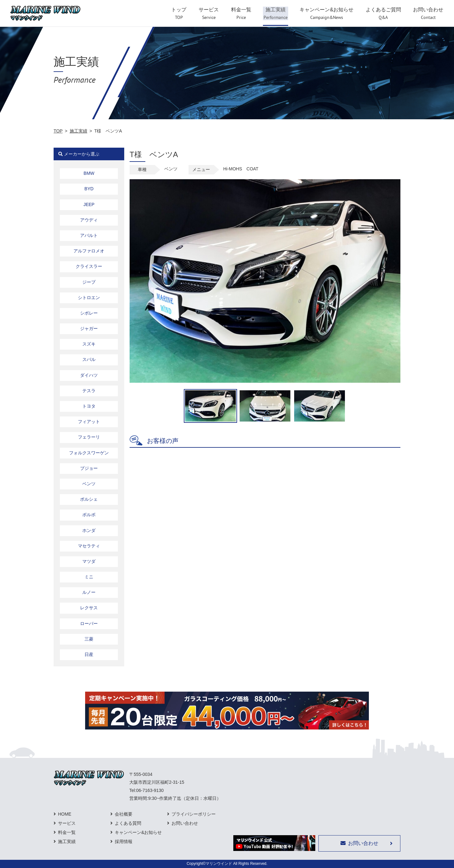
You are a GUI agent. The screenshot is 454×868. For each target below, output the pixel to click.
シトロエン (89, 298)
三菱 (89, 639)
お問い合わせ (185, 823)
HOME (65, 814)
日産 (89, 654)
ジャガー (89, 328)
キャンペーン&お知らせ (138, 832)
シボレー (89, 313)
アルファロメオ (89, 251)
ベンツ (89, 484)
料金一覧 (67, 832)
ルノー (89, 592)
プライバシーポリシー (194, 814)
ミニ (89, 577)
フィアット (89, 422)
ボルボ (89, 515)
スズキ (89, 344)
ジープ (89, 282)
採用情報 (124, 841)
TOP (58, 131)
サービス (67, 823)
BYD (89, 189)
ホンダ (89, 530)
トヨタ (89, 406)
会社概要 (124, 814)
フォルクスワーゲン (89, 453)
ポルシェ (89, 499)
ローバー (89, 623)
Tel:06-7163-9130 (146, 790)
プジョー (89, 468)
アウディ (89, 220)
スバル (89, 359)
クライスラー (89, 266)
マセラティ (89, 546)
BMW (89, 173)
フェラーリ (89, 437)
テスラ (89, 391)
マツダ (89, 561)
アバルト (89, 235)
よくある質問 (128, 823)
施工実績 (79, 131)
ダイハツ (89, 375)
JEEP (89, 204)
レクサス (89, 608)
